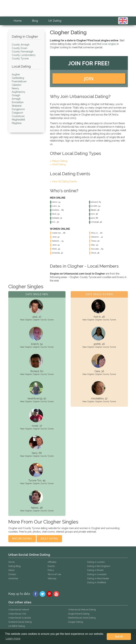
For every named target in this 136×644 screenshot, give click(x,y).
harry (35, 453)
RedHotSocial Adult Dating (82, 618)
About (11, 570)
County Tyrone (47, 320)
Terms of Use (54, 574)
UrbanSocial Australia (20, 618)
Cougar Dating (76, 622)
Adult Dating (49, 539)
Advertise (13, 578)
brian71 (35, 344)
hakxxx (35, 508)
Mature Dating (22, 539)
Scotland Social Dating (20, 622)
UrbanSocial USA (17, 614)
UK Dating (55, 21)
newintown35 (35, 398)
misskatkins (97, 398)
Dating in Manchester (98, 578)
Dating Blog (14, 566)
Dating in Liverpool (97, 574)
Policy (51, 570)
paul (35, 317)
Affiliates (52, 562)
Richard (35, 371)
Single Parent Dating (79, 614)
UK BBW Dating (17, 626)
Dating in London (96, 562)
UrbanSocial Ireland (19, 610)
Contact (12, 574)
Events (51, 566)
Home (17, 21)
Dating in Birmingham (99, 566)
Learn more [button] (13, 639)
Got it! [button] (119, 636)
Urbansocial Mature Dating (82, 610)
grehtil (97, 344)
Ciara (97, 371)
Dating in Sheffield (97, 582)
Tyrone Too (35, 480)
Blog (35, 21)
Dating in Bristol (95, 570)
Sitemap (52, 578)
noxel (35, 426)
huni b (97, 317)
